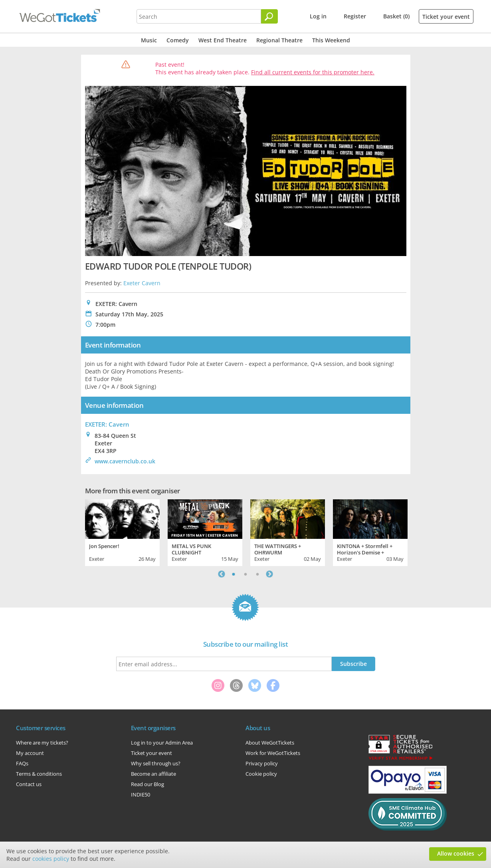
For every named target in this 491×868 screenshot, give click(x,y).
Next (269, 574)
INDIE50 (141, 795)
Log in (318, 16)
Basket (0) (396, 16)
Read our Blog (147, 784)
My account (30, 753)
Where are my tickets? (42, 743)
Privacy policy (262, 763)
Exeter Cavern (142, 283)
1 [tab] (234, 574)
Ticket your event (446, 17)
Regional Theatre (279, 40)
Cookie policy (261, 774)
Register (355, 16)
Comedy (178, 40)
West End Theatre (223, 40)
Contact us (29, 784)
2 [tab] (245, 574)
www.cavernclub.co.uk (125, 461)
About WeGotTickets (270, 743)
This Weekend (331, 40)
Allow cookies (456, 853)
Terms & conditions (39, 774)
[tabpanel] (122, 532)
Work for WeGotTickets (273, 753)
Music (149, 40)
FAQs (22, 763)
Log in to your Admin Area (162, 743)
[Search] (269, 16)
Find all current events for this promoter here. (313, 72)
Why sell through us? (156, 763)
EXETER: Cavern (107, 424)
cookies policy (51, 859)
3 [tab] (257, 574)
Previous (222, 574)
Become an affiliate (153, 774)
